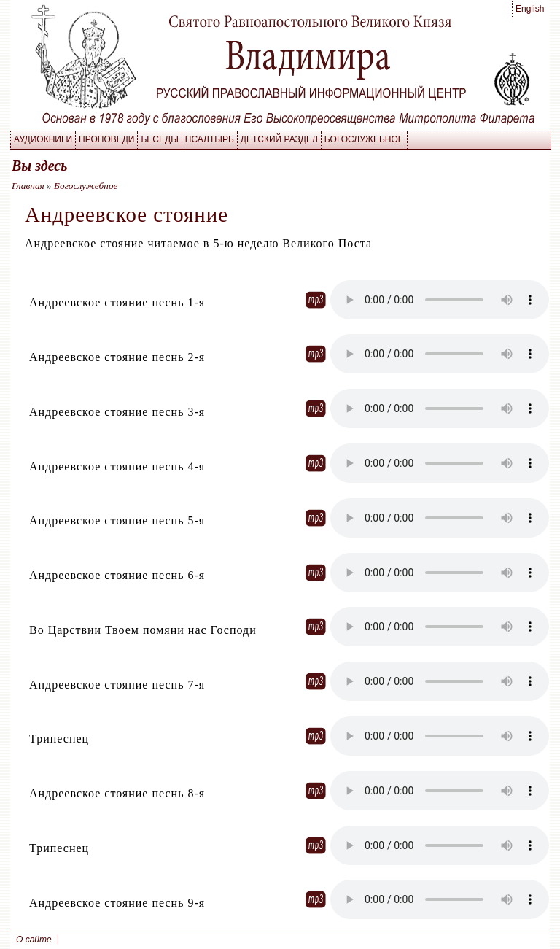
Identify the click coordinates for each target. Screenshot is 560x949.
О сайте (34, 940)
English (530, 9)
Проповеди (106, 139)
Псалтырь (210, 139)
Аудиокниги (43, 139)
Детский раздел (279, 139)
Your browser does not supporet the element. (440, 300)
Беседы (159, 139)
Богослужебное (364, 139)
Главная (28, 186)
